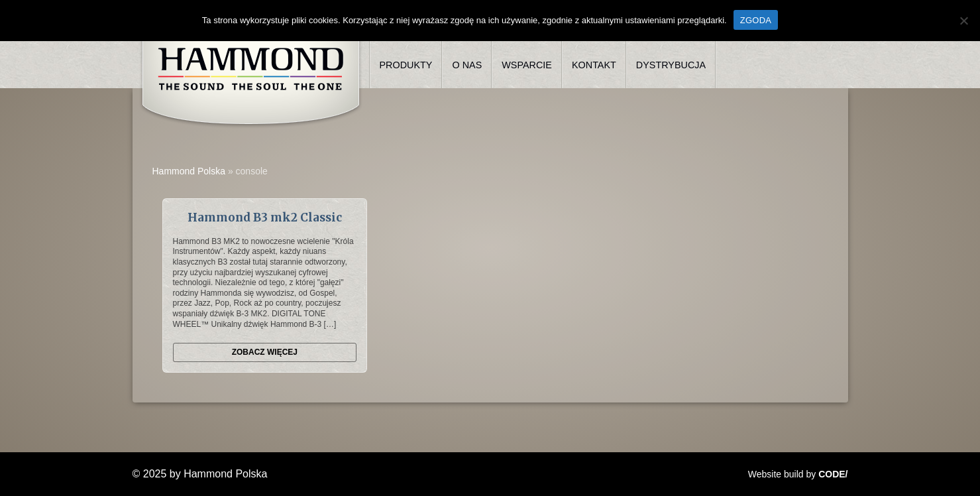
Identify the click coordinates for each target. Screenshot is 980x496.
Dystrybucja (671, 65)
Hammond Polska (189, 171)
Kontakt (594, 65)
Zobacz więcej (265, 352)
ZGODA (756, 20)
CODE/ (833, 474)
